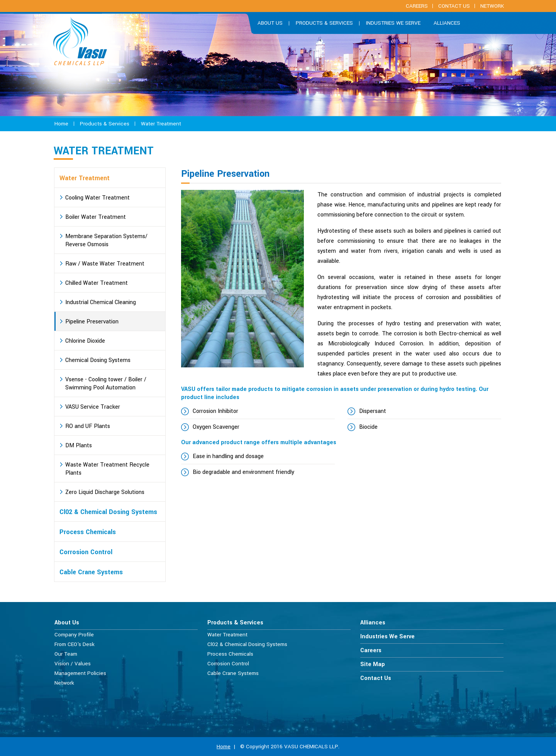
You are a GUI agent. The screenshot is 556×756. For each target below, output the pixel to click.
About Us (67, 623)
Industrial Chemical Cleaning (101, 302)
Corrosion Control (86, 552)
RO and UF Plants (88, 426)
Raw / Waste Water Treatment (105, 264)
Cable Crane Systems (91, 572)
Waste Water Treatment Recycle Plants (107, 469)
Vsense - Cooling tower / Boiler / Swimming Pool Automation (106, 384)
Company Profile (74, 635)
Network (492, 6)
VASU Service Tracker (93, 407)
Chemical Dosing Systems (98, 360)
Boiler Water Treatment (96, 217)
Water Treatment (161, 124)
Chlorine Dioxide (85, 341)
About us (270, 23)
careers (417, 6)
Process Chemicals (88, 532)
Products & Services (324, 23)
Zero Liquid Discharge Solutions (105, 492)
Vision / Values (73, 664)
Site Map (373, 664)
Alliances (447, 23)
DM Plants (79, 446)
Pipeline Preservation (92, 322)
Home (61, 124)
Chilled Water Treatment (97, 283)
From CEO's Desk (75, 644)
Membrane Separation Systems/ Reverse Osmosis (106, 240)
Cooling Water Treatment (97, 198)
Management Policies (80, 673)
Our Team (66, 654)
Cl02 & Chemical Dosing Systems (108, 512)
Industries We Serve (393, 23)
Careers (371, 650)
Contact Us (454, 6)
